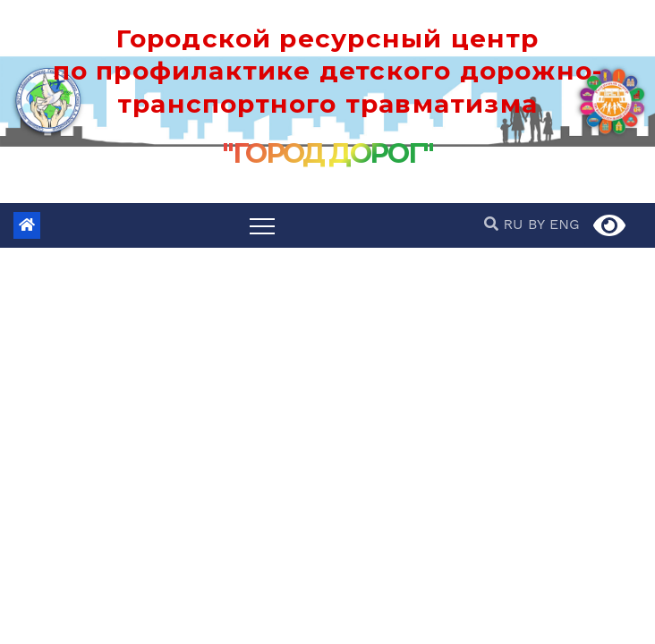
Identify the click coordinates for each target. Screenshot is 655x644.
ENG (565, 224)
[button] (493, 224)
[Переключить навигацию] (262, 225)
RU (513, 224)
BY (536, 224)
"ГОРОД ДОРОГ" (327, 153)
